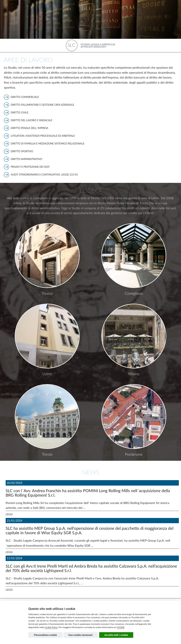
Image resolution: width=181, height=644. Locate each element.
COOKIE (121, 627)
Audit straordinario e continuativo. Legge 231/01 (44, 175)
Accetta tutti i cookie (116, 635)
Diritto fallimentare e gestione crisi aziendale (42, 105)
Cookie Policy (51, 627)
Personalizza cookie (45, 635)
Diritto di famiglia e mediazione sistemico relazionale (48, 143)
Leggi (9, 514)
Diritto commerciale (25, 97)
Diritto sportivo (22, 151)
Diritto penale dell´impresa (29, 128)
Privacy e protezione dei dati (30, 167)
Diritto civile (20, 112)
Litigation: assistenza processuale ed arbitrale (43, 136)
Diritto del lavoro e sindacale (31, 120)
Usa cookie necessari (80, 635)
